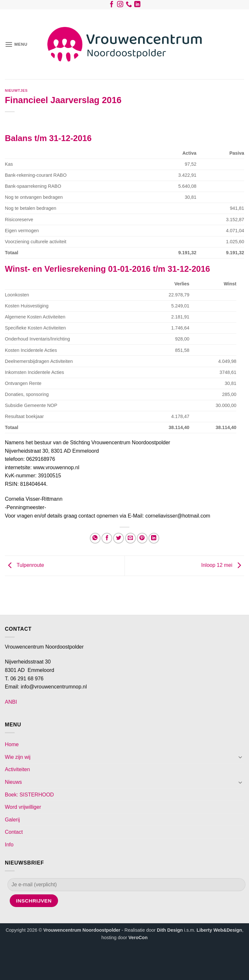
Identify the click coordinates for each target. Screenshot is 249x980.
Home (12, 744)
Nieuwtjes (16, 90)
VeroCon (138, 938)
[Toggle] (240, 757)
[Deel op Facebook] (107, 538)
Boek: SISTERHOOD (29, 795)
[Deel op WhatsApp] (95, 538)
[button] (16, 44)
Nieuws (13, 782)
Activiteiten (17, 769)
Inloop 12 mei (223, 565)
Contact (14, 832)
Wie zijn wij (18, 757)
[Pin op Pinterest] (142, 538)
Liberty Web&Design (219, 930)
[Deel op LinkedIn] (154, 538)
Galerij (12, 820)
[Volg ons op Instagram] (120, 6)
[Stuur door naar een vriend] (130, 538)
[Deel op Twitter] (119, 538)
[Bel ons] (129, 6)
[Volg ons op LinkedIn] (137, 6)
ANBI (11, 702)
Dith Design (170, 930)
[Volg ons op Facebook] (112, 6)
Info (9, 845)
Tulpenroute (24, 565)
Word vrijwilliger (23, 807)
